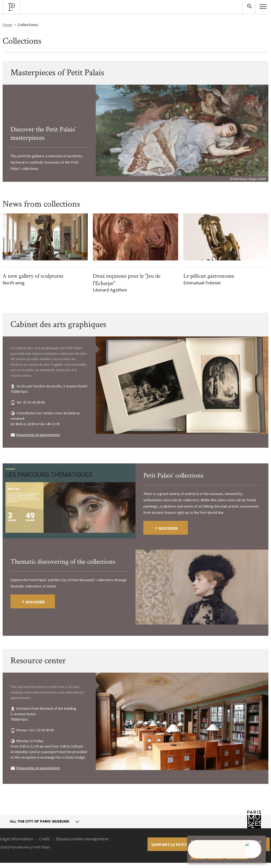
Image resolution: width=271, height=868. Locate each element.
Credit (44, 839)
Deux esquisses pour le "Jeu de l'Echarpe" (127, 280)
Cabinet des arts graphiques (58, 324)
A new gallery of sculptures (33, 276)
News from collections (41, 204)
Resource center (38, 661)
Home (7, 25)
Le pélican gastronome (209, 276)
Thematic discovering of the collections (63, 562)
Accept (198, 855)
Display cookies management (82, 839)
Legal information (16, 839)
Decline (215, 855)
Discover (33, 602)
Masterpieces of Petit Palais (57, 73)
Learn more (236, 855)
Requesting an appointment (38, 435)
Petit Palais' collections (173, 475)
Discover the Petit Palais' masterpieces (43, 134)
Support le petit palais (176, 844)
